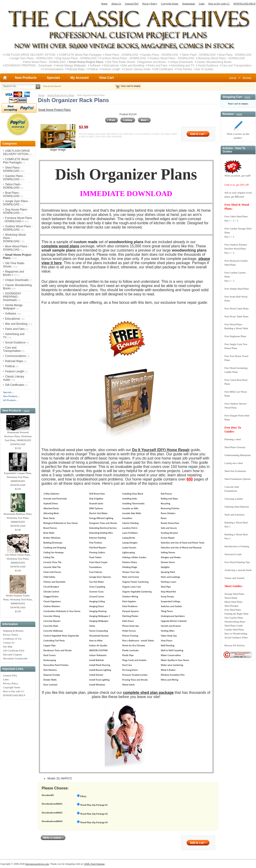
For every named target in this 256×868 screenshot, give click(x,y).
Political (93, 69)
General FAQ (132, 3)
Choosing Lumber (234, 499)
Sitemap (100, 864)
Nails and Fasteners (234, 515)
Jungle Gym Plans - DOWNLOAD (32, 58)
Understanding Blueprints (237, 455)
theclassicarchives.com (37, 864)
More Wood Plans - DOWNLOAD (45, 62)
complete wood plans (60, 246)
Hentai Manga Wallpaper (71, 66)
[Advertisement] (18, 771)
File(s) (83, 796)
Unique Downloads (181, 62)
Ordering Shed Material (236, 507)
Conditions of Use (12, 639)
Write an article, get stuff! (237, 176)
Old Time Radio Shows (121, 62)
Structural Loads (233, 554)
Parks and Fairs (158, 66)
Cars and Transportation (237, 66)
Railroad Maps (76, 69)
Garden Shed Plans (234, 629)
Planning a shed (232, 439)
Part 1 (227, 221)
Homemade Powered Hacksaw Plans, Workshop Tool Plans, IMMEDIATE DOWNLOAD (18, 437)
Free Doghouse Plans (235, 336)
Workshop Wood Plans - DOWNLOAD (221, 58)
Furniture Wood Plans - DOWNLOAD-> (18, 220)
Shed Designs (231, 606)
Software (95, 66)
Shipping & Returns (13, 631)
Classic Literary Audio (137, 69)
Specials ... (9, 392)
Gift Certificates (164, 69)
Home (104, 3)
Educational (111, 66)
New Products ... (12, 396)
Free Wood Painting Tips (237, 562)
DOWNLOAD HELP (244, 3)
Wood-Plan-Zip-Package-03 (94, 822)
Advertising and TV (183, 66)
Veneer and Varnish (234, 578)
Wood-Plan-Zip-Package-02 (94, 814)
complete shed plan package (148, 693)
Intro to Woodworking (236, 633)
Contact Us (9, 643)
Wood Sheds (231, 598)
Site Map (8, 647)
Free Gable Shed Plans (236, 216)
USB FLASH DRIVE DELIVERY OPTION (30, 55)
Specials (53, 78)
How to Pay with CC (219, 3)
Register (247, 77)
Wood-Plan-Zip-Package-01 (94, 805)
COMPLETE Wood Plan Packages (80, 55)
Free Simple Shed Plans (237, 289)
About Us (116, 3)
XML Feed (90, 864)
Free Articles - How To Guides (195, 69)
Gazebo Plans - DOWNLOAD (160, 55)
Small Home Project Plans (61, 95)
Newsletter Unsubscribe (15, 658)
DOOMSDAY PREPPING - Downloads (28, 66)
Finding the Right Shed (236, 614)
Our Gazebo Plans (234, 618)
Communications (53, 69)
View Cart (106, 78)
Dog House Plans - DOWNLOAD (76, 58)
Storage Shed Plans (234, 594)
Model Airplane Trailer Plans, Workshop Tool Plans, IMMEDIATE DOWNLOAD (18, 600)
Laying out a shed (234, 463)
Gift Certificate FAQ (14, 650)
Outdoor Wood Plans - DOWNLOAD (172, 58)
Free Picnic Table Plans (236, 316)
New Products (26, 78)
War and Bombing (133, 66)
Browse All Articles (234, 645)
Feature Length (111, 69)
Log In (233, 77)
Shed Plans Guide (233, 626)
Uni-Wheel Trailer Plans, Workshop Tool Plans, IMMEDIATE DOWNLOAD (18, 559)
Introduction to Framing (237, 546)
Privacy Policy (150, 3)
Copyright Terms (170, 3)
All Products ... (11, 400)
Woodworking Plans (235, 622)
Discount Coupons (13, 654)
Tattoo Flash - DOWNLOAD (199, 55)
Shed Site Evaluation (235, 471)
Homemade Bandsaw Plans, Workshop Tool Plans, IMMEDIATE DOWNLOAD (18, 518)
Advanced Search (52, 86)
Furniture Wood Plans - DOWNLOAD (123, 58)
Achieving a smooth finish (238, 570)
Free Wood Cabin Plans (236, 308)
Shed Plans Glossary (235, 447)
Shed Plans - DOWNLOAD (122, 55)
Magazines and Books (152, 62)
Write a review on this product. (238, 134)
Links (202, 3)
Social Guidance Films (236, 637)
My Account (79, 78)
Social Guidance (208, 66)
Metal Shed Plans (233, 602)
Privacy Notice (11, 635)
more (26, 411)
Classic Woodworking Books (214, 62)
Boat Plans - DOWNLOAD (235, 55)
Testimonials (189, 3)
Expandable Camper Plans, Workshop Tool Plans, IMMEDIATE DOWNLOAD (18, 478)
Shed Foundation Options (237, 479)
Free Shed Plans (233, 610)
